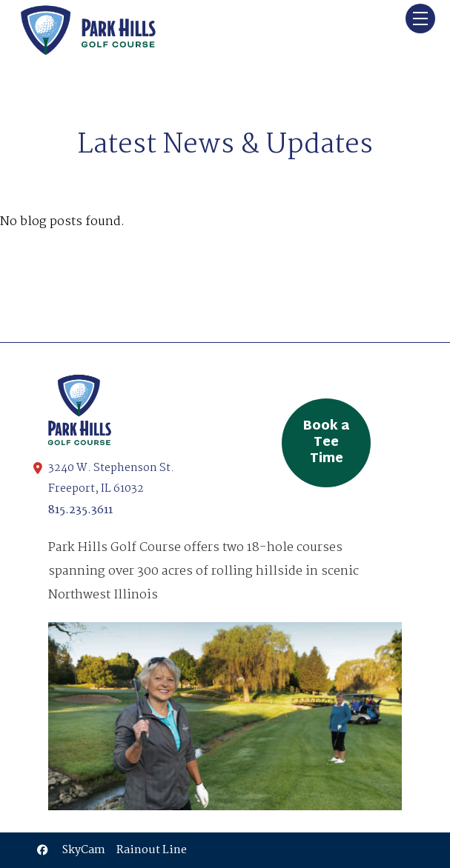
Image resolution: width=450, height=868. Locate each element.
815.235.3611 (80, 510)
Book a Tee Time (326, 443)
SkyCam (84, 850)
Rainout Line (152, 850)
